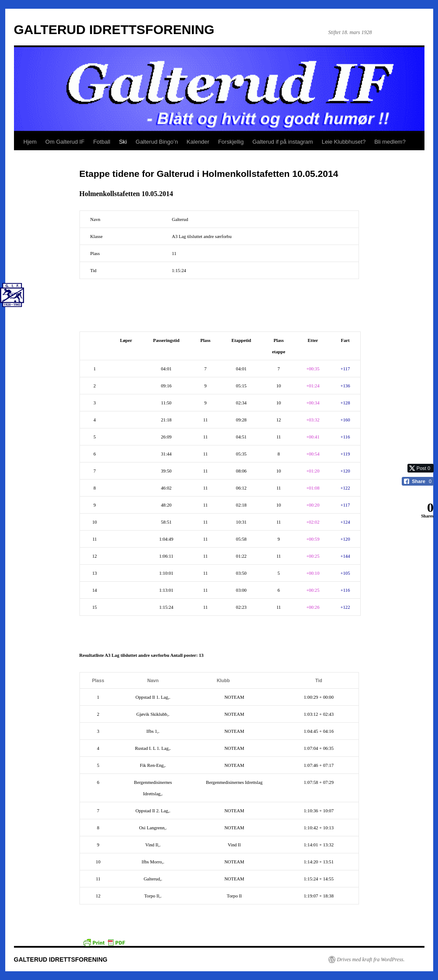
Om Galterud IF (65, 142)
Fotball (102, 142)
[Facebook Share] (418, 481)
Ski (123, 142)
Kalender (198, 142)
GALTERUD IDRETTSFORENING (114, 29)
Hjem (30, 142)
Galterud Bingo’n (157, 142)
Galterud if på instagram (283, 142)
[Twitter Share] (421, 468)
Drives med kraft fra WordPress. (371, 959)
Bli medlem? (390, 142)
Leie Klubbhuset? (344, 142)
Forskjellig (231, 142)
